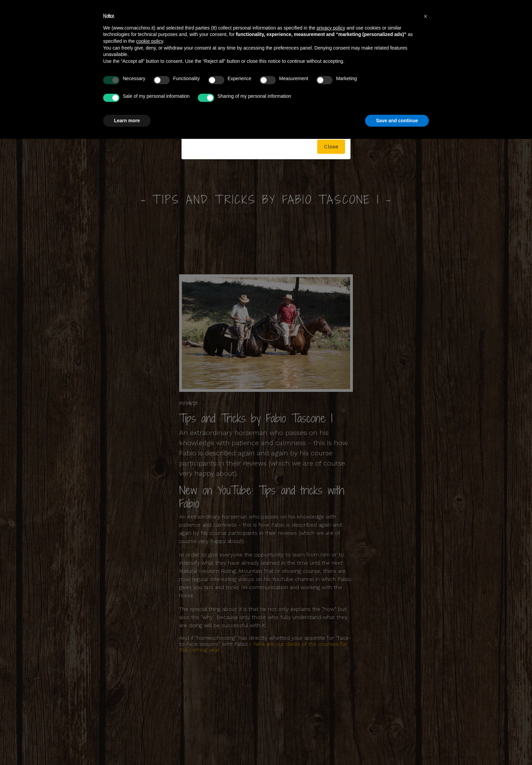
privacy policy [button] (331, 28)
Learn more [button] (127, 121)
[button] (425, 16)
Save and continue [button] (397, 121)
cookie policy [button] (149, 41)
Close (331, 147)
